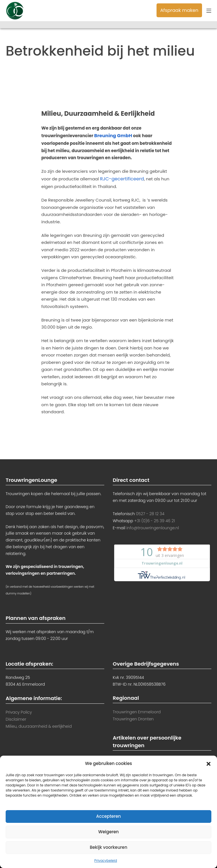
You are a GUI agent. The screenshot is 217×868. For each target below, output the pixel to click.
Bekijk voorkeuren (109, 847)
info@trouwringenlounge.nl (153, 525)
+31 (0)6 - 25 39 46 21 (155, 519)
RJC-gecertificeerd (120, 178)
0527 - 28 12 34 (150, 512)
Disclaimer (16, 717)
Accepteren (108, 816)
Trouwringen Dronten (133, 717)
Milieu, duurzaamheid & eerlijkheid (39, 724)
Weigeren (108, 832)
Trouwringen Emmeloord (137, 710)
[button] (209, 763)
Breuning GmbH (111, 135)
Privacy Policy (19, 710)
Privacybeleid (106, 861)
